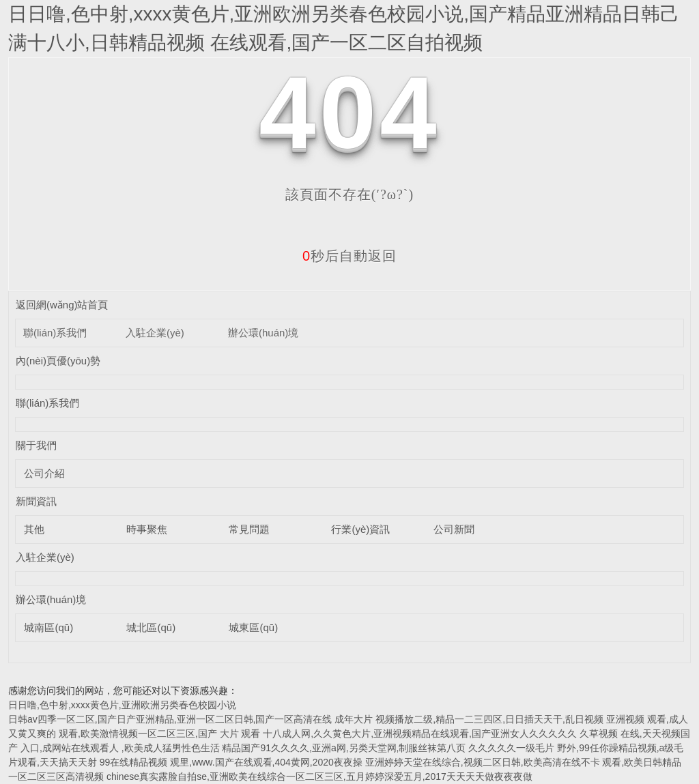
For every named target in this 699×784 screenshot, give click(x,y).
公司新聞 (454, 529)
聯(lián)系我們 (55, 333)
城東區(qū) (253, 627)
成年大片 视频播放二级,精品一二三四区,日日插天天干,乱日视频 (469, 719)
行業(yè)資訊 (360, 529)
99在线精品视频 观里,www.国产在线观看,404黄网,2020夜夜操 (231, 762)
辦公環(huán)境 (263, 333)
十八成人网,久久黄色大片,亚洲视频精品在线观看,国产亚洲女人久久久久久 (420, 734)
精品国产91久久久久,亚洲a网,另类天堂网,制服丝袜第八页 (344, 748)
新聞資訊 (36, 501)
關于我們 (36, 445)
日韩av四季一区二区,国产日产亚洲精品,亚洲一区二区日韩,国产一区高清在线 (170, 719)
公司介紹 (44, 473)
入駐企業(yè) (155, 333)
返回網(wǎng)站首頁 (62, 305)
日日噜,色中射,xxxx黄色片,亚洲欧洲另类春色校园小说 (122, 705)
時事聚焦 (147, 529)
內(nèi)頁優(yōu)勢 (58, 361)
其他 (34, 529)
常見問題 (249, 529)
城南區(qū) (48, 627)
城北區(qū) (151, 627)
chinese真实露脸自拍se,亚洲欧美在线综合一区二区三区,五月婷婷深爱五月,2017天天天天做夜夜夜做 (319, 776)
